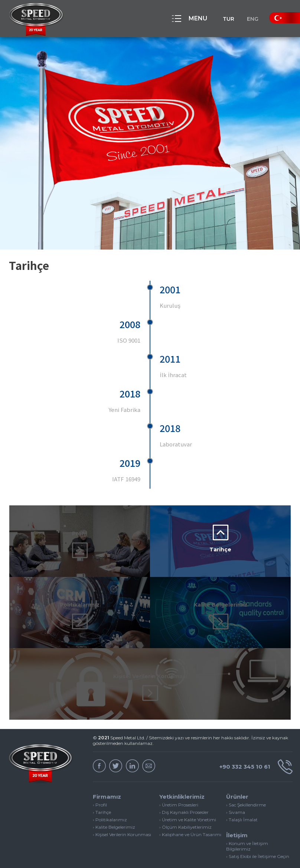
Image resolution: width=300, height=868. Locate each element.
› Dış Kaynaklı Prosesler (184, 783)
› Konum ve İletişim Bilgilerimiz (247, 817)
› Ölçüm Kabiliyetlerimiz (185, 798)
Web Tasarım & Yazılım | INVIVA (256, 856)
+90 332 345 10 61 (253, 738)
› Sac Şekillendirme (246, 776)
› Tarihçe (102, 783)
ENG (250, 19)
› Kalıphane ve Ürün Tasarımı (190, 806)
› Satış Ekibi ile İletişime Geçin (258, 827)
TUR (220, 19)
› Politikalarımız (110, 791)
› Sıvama (236, 783)
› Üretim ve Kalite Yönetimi (188, 791)
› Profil (100, 776)
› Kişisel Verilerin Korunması (122, 806)
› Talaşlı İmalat (242, 791)
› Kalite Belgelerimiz (114, 798)
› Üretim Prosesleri (179, 776)
